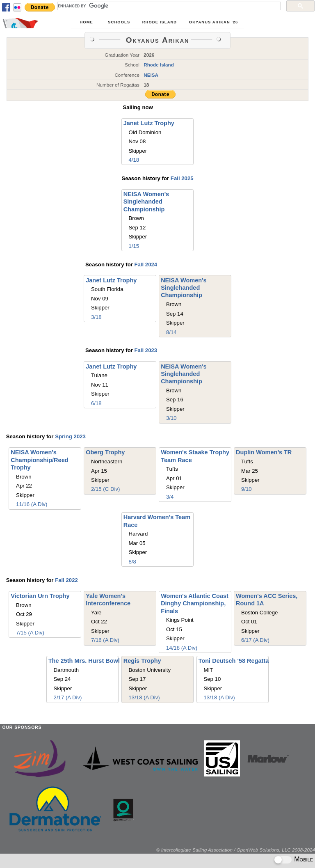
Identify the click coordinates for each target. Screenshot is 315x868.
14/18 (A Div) (182, 648)
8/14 (171, 332)
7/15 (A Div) (30, 633)
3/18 (96, 317)
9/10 (247, 489)
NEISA (151, 75)
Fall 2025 (182, 178)
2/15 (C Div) (105, 489)
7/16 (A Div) (105, 640)
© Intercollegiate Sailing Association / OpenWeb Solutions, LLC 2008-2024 (236, 850)
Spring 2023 (70, 436)
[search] (168, 6)
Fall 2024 (146, 265)
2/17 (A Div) (68, 697)
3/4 (170, 497)
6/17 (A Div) (255, 640)
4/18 (134, 160)
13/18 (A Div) (144, 697)
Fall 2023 (146, 350)
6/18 (96, 403)
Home (86, 22)
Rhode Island (160, 22)
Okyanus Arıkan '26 (214, 22)
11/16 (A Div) (32, 504)
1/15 (134, 246)
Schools (119, 22)
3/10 (171, 418)
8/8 (132, 562)
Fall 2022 (66, 580)
